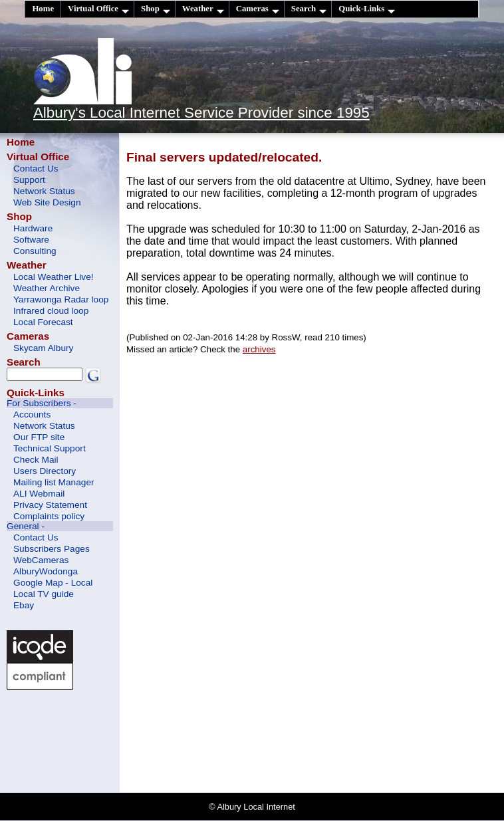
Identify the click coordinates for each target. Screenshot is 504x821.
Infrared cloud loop (51, 311)
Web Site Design (47, 202)
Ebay (24, 605)
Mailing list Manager (54, 482)
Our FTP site (39, 437)
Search (309, 9)
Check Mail (36, 460)
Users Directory (45, 471)
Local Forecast (43, 322)
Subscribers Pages (52, 549)
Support (29, 180)
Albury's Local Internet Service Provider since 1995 (201, 113)
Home (43, 9)
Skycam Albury (43, 348)
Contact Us (36, 169)
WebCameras (41, 560)
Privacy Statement (50, 505)
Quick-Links (367, 9)
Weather (203, 9)
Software (31, 240)
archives (259, 349)
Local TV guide (44, 594)
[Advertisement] (66, 740)
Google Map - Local (53, 583)
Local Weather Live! (54, 277)
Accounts (32, 414)
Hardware (33, 228)
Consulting (35, 251)
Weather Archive (47, 288)
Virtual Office (98, 9)
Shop (156, 9)
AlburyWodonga (46, 571)
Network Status (44, 191)
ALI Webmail (39, 494)
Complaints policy (49, 516)
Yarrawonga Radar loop (61, 299)
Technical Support (50, 448)
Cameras (258, 9)
